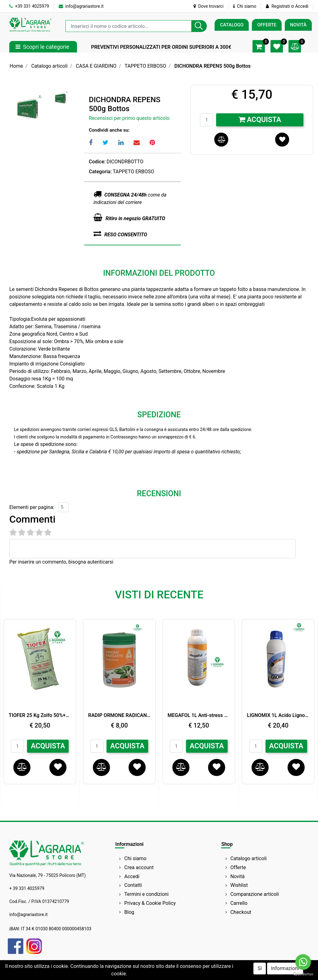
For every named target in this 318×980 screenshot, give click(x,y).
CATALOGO (232, 25)
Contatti (133, 885)
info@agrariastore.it (81, 6)
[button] (199, 26)
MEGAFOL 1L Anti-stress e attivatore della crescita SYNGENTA (199, 715)
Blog (129, 912)
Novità (238, 876)
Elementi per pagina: (32, 507)
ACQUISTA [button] (48, 746)
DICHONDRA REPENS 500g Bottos (212, 66)
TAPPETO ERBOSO (145, 66)
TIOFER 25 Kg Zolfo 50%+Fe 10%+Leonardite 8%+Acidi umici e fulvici (40, 715)
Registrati (281, 6)
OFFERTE (267, 25)
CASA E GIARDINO (96, 66)
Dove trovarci (209, 6)
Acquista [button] (260, 120)
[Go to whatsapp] (303, 962)
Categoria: (100, 172)
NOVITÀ (298, 25)
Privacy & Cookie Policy (150, 903)
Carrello (239, 903)
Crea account (139, 867)
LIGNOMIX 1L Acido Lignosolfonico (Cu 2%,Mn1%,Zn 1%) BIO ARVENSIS (278, 715)
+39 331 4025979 (29, 6)
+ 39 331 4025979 (27, 888)
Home (16, 66)
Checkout (241, 912)
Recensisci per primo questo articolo (129, 118)
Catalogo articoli (50, 66)
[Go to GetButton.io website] (303, 974)
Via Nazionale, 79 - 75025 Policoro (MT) (48, 875)
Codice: (97, 162)
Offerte (238, 867)
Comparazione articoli (255, 894)
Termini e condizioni (146, 894)
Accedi (302, 6)
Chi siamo (245, 6)
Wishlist (239, 885)
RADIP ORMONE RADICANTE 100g (119, 715)
